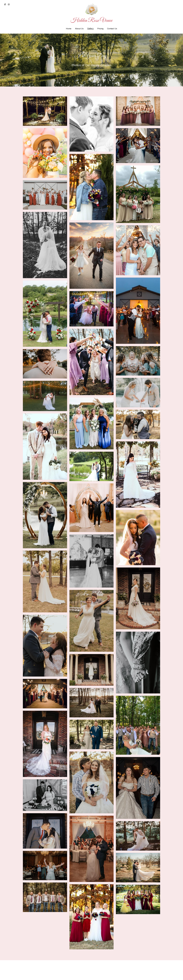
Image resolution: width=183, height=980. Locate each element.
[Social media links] (5, 4)
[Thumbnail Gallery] (45, 111)
